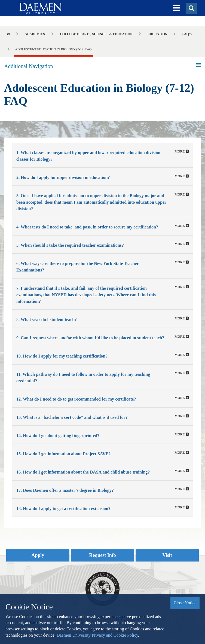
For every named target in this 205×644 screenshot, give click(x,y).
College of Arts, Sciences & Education (96, 34)
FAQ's (187, 34)
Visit (167, 555)
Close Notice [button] (185, 603)
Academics (35, 34)
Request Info (102, 555)
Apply (38, 555)
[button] (176, 8)
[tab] (102, 155)
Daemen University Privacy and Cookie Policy (97, 635)
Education (157, 34)
